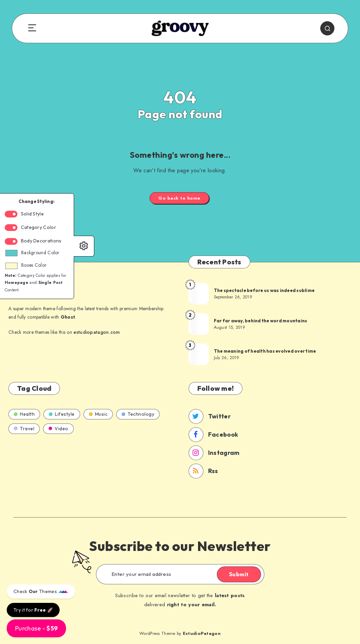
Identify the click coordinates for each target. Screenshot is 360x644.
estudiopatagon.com (97, 332)
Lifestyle (62, 414)
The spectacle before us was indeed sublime (264, 290)
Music (98, 414)
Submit (239, 574)
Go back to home (179, 198)
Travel (24, 429)
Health (24, 414)
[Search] (327, 28)
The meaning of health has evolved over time (265, 351)
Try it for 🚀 (33, 610)
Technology (138, 414)
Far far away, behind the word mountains (261, 321)
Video (58, 429)
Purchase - (36, 628)
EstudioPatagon (202, 633)
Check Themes (41, 591)
